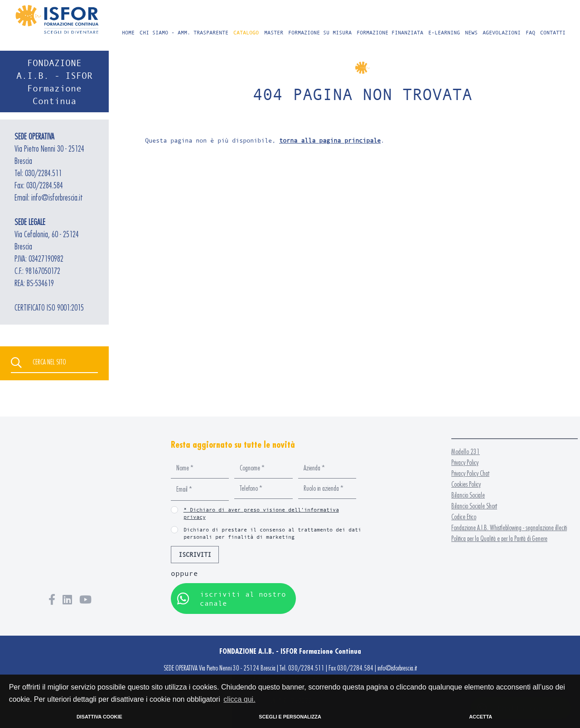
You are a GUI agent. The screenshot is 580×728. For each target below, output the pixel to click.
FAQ (530, 32)
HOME (128, 32)
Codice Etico (464, 517)
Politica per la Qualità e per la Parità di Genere (499, 539)
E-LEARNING (444, 32)
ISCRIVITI (195, 554)
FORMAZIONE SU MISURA (320, 32)
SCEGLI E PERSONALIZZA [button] (290, 717)
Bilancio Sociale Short (474, 506)
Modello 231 (466, 452)
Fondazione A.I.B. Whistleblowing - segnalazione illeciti (509, 528)
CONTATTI (553, 32)
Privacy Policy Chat (470, 473)
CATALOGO (246, 32)
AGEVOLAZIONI (502, 32)
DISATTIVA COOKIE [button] (99, 717)
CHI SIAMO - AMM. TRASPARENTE (184, 32)
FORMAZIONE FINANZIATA (390, 32)
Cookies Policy (466, 484)
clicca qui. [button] (239, 699)
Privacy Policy (465, 462)
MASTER (274, 32)
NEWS (471, 32)
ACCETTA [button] (481, 717)
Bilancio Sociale (468, 495)
